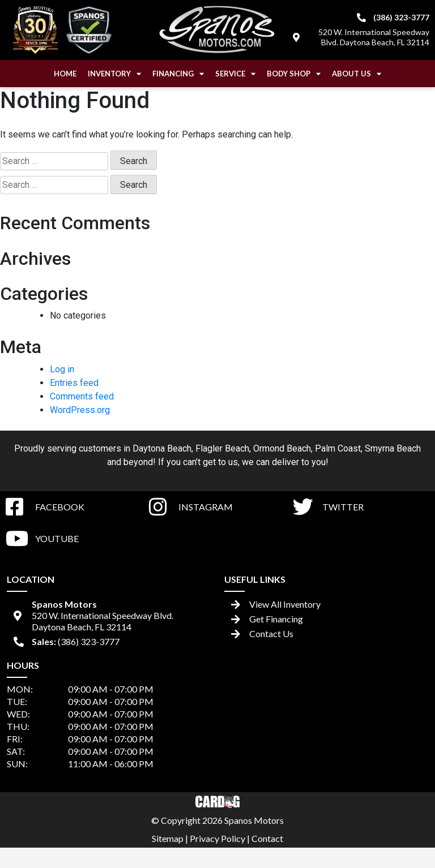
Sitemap (168, 838)
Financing (178, 74)
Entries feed (74, 383)
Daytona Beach (162, 448)
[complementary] (401, 834)
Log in (62, 369)
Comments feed (82, 396)
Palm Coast (338, 448)
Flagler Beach (222, 448)
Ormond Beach (282, 448)
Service (235, 74)
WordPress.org (80, 410)
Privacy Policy (217, 838)
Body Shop (294, 74)
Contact (267, 838)
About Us (357, 74)
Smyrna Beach (393, 448)
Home (65, 74)
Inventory (114, 74)
